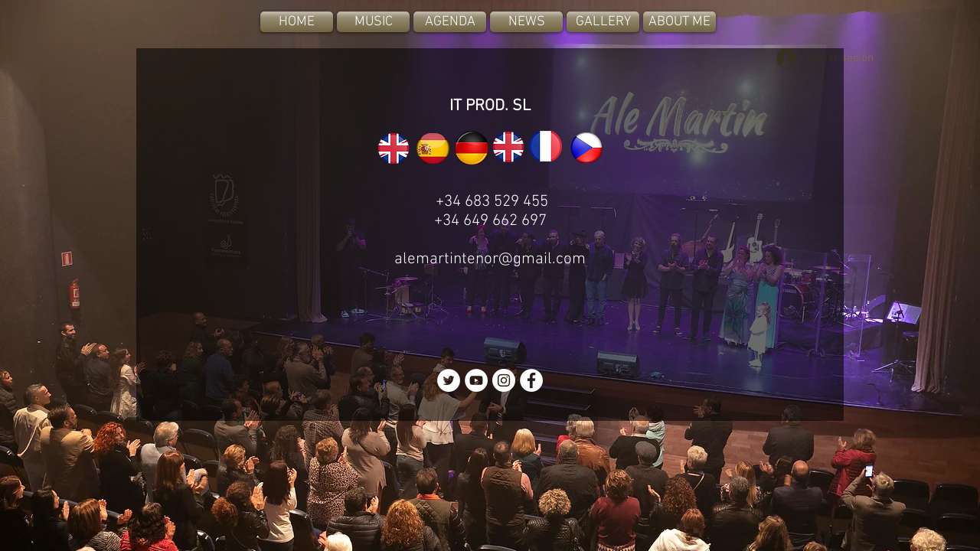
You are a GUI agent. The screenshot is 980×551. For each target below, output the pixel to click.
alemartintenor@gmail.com (490, 259)
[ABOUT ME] (679, 22)
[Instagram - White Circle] (504, 380)
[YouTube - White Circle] (476, 380)
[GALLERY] (603, 22)
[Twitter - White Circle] (449, 380)
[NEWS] (526, 22)
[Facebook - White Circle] (531, 380)
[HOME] (297, 22)
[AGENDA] (450, 22)
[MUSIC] (373, 22)
